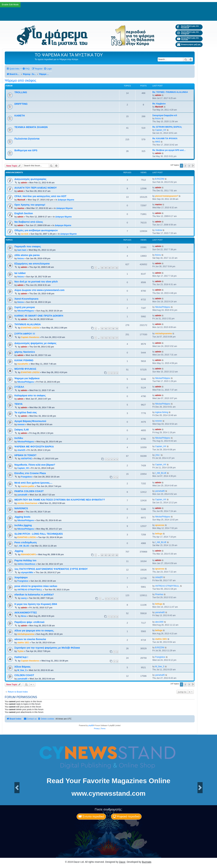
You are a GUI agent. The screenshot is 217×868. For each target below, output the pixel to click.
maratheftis (23, 364)
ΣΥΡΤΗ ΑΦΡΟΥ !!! (25, 334)
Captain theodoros (30, 337)
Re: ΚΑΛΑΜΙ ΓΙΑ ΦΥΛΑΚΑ (165, 138)
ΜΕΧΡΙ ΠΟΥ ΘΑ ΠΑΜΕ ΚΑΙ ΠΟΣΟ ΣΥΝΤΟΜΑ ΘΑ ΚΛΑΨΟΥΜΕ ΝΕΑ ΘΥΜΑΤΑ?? (60, 500)
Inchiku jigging (23, 525)
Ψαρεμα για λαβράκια (27, 378)
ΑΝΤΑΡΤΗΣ (26, 459)
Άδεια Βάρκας (23, 667)
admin (158, 95)
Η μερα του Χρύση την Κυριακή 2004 (36, 604)
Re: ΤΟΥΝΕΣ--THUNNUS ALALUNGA (170, 92)
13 (102, 338)
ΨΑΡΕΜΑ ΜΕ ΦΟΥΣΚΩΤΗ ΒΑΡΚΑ (34, 447)
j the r (158, 455)
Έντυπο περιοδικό (91, 816)
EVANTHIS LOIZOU (30, 328)
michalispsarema (163, 334)
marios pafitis (28, 486)
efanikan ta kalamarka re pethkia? (34, 595)
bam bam (22, 250)
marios (21, 208)
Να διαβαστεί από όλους (29, 222)
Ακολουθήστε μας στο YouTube (188, 39)
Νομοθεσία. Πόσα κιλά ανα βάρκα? (35, 465)
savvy (24, 598)
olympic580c (27, 572)
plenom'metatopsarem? (167, 196)
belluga (159, 534)
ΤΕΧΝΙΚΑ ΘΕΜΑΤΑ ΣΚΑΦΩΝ (31, 127)
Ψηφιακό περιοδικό (126, 816)
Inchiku (19, 438)
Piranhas (159, 594)
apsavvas (160, 525)
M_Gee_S (22, 670)
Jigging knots (22, 517)
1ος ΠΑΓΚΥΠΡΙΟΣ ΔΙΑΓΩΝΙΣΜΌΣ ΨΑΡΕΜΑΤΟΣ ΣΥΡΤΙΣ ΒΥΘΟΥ (51, 569)
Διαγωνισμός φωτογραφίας (30, 179)
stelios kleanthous (26, 564)
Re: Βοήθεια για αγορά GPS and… (169, 150)
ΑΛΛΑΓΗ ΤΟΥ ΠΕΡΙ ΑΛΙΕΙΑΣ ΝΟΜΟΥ (36, 188)
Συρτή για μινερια (25, 307)
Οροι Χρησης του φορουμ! (30, 205)
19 (117, 329)
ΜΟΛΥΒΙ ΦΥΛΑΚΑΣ (25, 369)
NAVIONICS (21, 508)
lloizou (158, 118)
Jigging (19, 551)
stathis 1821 (23, 643)
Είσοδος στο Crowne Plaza (30, 473)
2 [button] (185, 166)
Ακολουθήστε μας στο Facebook (188, 27)
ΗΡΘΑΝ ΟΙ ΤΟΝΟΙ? (25, 455)
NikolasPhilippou (26, 311)
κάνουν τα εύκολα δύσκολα (30, 639)
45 (106, 555)
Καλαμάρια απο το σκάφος (30, 395)
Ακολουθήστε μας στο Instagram (188, 33)
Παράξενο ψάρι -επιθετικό (29, 622)
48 (117, 555)
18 (113, 329)
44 (102, 555)
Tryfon (20, 651)
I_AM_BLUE (161, 473)
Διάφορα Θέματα (66, 200)
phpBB (91, 726)
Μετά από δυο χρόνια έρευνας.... (33, 483)
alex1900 (159, 622)
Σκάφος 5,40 (22, 430)
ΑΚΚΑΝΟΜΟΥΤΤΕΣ (26, 613)
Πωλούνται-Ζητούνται (27, 139)
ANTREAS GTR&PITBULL (30, 590)
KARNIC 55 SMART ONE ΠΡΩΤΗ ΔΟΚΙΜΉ (39, 316)
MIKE (158, 142)
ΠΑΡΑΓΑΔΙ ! (21, 657)
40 (109, 268)
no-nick (25, 234)
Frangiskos (27, 477)
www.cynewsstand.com (108, 793)
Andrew (159, 230)
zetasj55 (159, 577)
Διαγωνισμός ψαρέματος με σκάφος (35, 343)
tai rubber (20, 273)
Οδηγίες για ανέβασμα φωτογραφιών (36, 230)
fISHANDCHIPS (28, 555)
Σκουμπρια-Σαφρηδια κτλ (165, 115)
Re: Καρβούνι (159, 104)
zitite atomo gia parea (27, 255)
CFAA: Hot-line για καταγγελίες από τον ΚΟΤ (40, 196)
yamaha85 (22, 495)
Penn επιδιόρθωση (26, 542)
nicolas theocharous (27, 503)
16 (106, 329)
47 (113, 555)
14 (106, 338)
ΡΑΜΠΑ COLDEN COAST (29, 491)
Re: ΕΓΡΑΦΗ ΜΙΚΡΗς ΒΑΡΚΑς (167, 127)
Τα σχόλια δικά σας (26, 412)
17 (109, 329)
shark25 (21, 450)
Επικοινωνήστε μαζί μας (189, 45)
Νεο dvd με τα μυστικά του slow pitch (36, 282)
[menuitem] (26, 69)
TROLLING (21, 92)
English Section (24, 213)
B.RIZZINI (160, 179)
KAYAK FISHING (24, 360)
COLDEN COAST (24, 675)
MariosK (159, 107)
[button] (193, 166)
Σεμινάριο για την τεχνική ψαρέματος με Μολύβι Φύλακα (47, 648)
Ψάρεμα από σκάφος (21, 80)
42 (117, 268)
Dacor (122, 862)
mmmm (21, 424)
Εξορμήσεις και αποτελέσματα (32, 264)
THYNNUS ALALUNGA (28, 324)
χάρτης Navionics (25, 352)
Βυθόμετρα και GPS (26, 150)
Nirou (24, 616)
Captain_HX (161, 130)
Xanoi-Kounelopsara (26, 299)
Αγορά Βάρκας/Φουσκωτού (30, 421)
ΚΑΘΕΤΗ (20, 116)
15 (102, 329)
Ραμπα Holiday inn (25, 560)
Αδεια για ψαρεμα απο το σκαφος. (34, 631)
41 (113, 268)
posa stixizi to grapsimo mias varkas (36, 586)
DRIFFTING (21, 104)
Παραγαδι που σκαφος (28, 246)
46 (109, 555)
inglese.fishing (162, 412)
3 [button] (189, 166)
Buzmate (147, 862)
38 (102, 268)
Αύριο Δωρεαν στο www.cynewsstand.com (39, 290)
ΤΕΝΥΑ (18, 404)
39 (106, 268)
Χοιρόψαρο (21, 577)
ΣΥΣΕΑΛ (19, 387)
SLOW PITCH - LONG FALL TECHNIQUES (39, 534)
